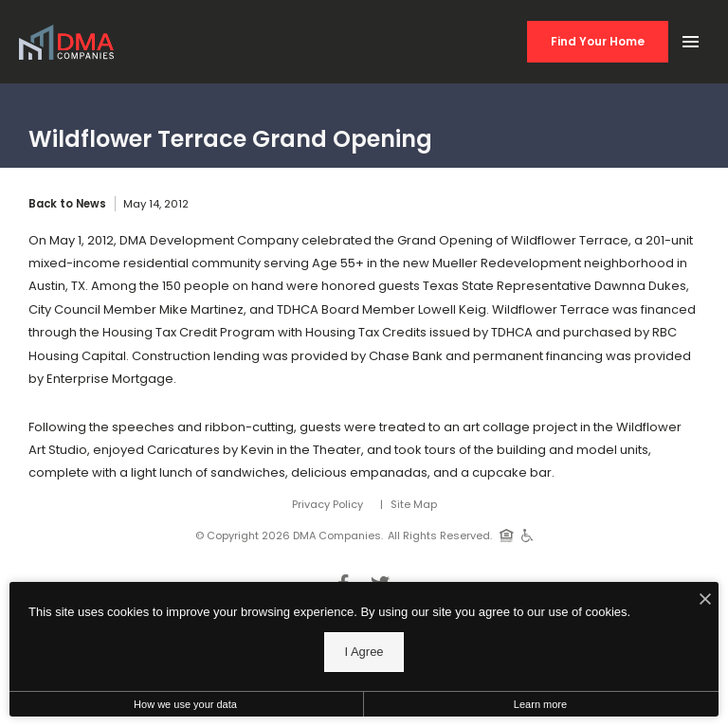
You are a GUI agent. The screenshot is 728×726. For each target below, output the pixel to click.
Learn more (540, 704)
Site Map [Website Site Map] (414, 504)
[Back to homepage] (66, 42)
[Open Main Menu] (690, 38)
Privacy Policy (328, 504)
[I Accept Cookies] (705, 601)
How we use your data (185, 704)
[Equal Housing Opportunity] (507, 535)
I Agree (364, 652)
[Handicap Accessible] (528, 535)
